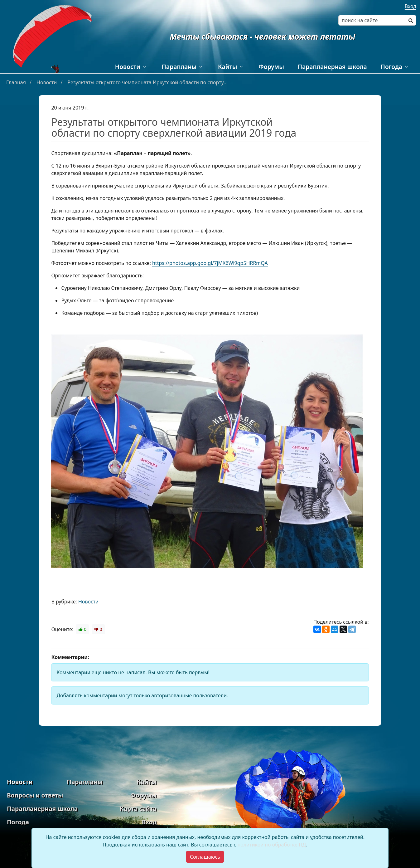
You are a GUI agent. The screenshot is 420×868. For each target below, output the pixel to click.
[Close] (205, 857)
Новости (128, 67)
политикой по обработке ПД (272, 845)
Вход (410, 6)
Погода (391, 67)
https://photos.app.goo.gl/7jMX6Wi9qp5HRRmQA (210, 263)
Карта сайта (138, 809)
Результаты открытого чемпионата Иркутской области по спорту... (147, 82)
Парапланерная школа (332, 67)
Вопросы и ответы (35, 795)
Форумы (271, 67)
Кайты (227, 67)
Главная (17, 82)
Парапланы (179, 67)
